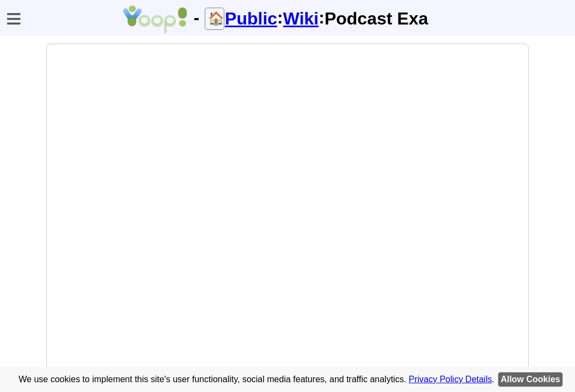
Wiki (301, 19)
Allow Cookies (530, 379)
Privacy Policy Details (451, 379)
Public (251, 19)
